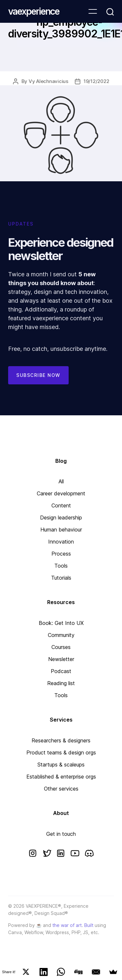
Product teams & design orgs (61, 752)
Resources (61, 602)
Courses (61, 647)
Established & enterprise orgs (61, 777)
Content (61, 505)
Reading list (61, 683)
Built (89, 925)
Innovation (61, 542)
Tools (61, 566)
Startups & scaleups (61, 765)
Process (61, 554)
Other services (61, 789)
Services (61, 720)
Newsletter (61, 659)
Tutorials (61, 578)
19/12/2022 (96, 81)
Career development (61, 493)
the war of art (67, 925)
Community (61, 635)
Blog (61, 461)
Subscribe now (38, 375)
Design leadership (61, 518)
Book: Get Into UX (61, 623)
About (61, 813)
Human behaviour (61, 530)
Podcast (61, 671)
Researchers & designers (61, 740)
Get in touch (61, 834)
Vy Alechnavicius (48, 81)
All (61, 481)
